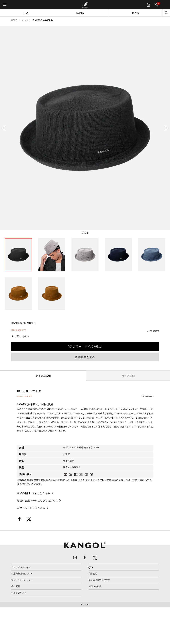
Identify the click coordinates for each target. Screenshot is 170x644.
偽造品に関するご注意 (99, 580)
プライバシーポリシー (22, 580)
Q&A (91, 567)
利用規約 (93, 574)
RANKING (80, 13)
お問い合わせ (95, 586)
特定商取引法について (22, 574)
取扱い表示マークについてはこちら (37, 501)
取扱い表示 (25, 474)
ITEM (26, 13)
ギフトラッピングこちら (31, 508)
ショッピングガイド (21, 567)
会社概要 (16, 586)
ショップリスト (19, 593)
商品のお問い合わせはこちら (34, 493)
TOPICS (135, 13)
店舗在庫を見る (85, 357)
